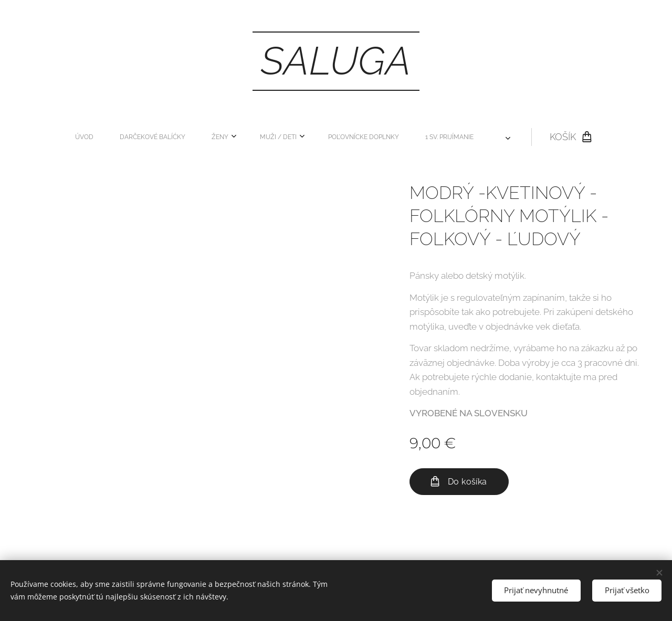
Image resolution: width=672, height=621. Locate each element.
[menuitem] (148, 137)
